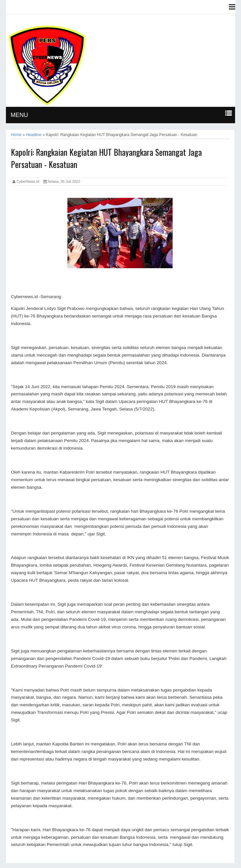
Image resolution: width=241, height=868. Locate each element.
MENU (19, 115)
